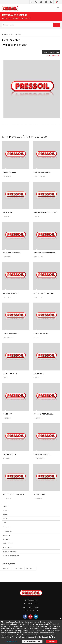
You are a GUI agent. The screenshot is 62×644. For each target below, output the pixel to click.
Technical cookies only (32, 641)
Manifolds (6, 539)
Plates (5, 519)
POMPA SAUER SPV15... (43, 333)
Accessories (7, 531)
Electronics (7, 527)
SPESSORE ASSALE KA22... (44, 414)
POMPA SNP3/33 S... (11, 333)
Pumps (5, 506)
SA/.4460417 (39, 374)
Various (16, 18)
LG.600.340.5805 (9, 172)
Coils (5, 523)
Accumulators (8, 547)
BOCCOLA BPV (39, 494)
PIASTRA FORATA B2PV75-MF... (46, 212)
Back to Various (53, 56)
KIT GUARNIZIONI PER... (12, 253)
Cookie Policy (12, 641)
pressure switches (10, 552)
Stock (10, 18)
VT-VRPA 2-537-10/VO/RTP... (14, 494)
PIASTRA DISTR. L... (10, 454)
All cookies (52, 641)
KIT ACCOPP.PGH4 (10, 374)
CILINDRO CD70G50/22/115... (45, 253)
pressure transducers (11, 556)
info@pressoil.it (32, 600)
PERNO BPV (7, 414)
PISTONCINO (8, 212)
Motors (6, 510)
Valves (5, 514)
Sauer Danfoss (9, 35)
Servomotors (8, 543)
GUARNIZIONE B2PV (11, 293)
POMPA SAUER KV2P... (42, 454)
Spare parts (7, 535)
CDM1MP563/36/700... (42, 172)
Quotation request (51, 52)
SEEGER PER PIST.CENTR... (44, 293)
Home (4, 18)
